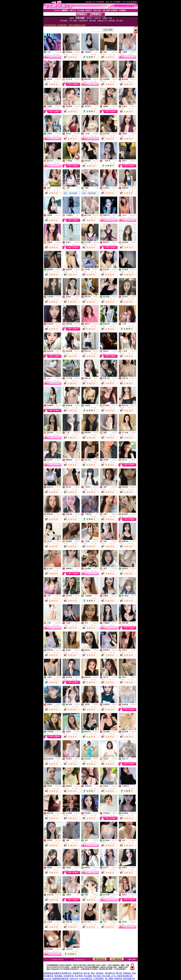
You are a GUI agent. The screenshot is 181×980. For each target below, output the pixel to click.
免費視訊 (58, 52)
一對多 (78, 188)
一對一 (96, 52)
